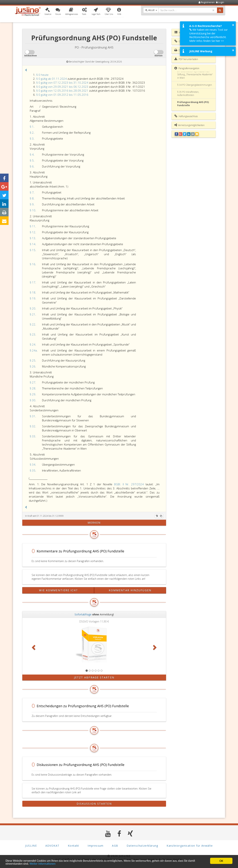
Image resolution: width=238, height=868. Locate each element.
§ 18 (33, 292)
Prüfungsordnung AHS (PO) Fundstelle (193, 104)
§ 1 (32, 127)
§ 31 (33, 416)
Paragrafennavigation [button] (187, 68)
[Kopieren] (161, 516)
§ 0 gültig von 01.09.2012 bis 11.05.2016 (62, 95)
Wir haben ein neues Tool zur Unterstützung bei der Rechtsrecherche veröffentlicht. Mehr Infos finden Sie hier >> (208, 35)
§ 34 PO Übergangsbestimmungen (195, 85)
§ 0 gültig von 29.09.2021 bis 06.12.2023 (62, 87)
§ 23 (33, 334)
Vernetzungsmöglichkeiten (189, 125)
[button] (48, 12)
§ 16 (33, 264)
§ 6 (32, 166)
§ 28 (33, 388)
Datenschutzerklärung (142, 846)
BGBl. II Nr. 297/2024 (129, 484)
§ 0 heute (42, 75)
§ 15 (33, 250)
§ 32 (33, 426)
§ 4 (32, 154)
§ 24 (33, 344)
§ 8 (32, 198)
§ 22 (33, 324)
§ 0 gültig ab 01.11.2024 (52, 79)
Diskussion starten (94, 804)
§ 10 (33, 210)
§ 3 (32, 138)
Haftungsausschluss (186, 116)
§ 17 (33, 282)
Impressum (96, 846)
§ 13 (33, 238)
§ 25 (33, 360)
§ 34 (33, 464)
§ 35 (33, 470)
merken (94, 523)
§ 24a (33, 350)
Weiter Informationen (53, 864)
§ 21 (33, 314)
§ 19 (33, 298)
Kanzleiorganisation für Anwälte (190, 846)
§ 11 (33, 226)
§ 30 (33, 400)
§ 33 (33, 436)
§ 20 (33, 308)
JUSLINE (31, 846)
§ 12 (33, 232)
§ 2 (32, 133)
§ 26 (33, 366)
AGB (115, 846)
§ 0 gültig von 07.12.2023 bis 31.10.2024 (62, 83)
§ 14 (33, 244)
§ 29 (33, 394)
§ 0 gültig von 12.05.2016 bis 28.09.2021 (62, 91)
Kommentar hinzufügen (130, 590)
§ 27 (33, 382)
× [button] (233, 25)
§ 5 (32, 160)
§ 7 (32, 192)
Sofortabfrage (83, 614)
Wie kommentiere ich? (58, 590)
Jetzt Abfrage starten (94, 677)
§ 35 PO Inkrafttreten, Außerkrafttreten (188, 93)
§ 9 (32, 204)
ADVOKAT (52, 846)
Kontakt (74, 846)
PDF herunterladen (186, 59)
